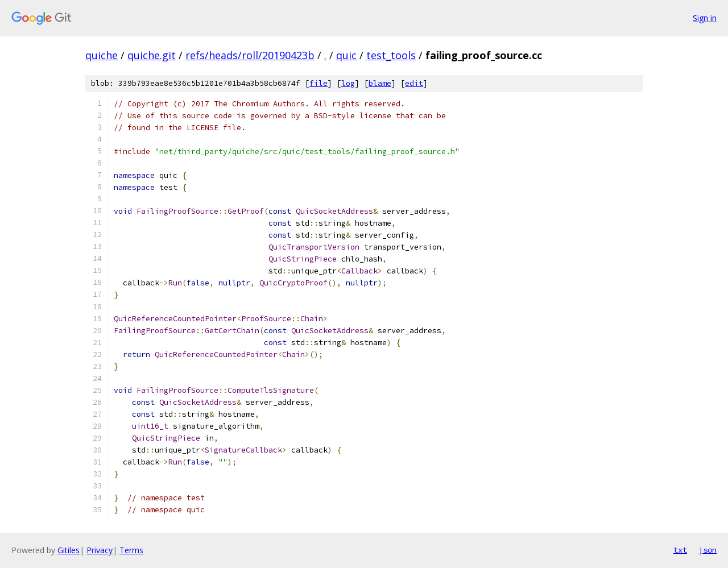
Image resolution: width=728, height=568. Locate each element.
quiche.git (152, 55)
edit (414, 83)
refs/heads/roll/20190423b (250, 55)
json (708, 550)
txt (680, 550)
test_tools (391, 55)
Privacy (100, 550)
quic (346, 55)
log (348, 83)
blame (380, 83)
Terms (131, 550)
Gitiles (69, 550)
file (318, 83)
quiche (102, 55)
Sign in (705, 18)
